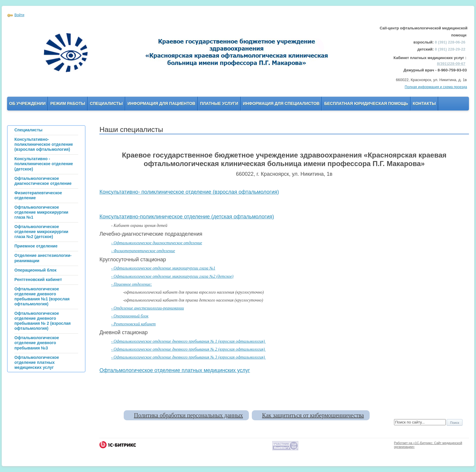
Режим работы (68, 103)
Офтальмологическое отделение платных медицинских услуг (175, 370)
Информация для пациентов (161, 103)
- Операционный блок (130, 316)
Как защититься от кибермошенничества (313, 415)
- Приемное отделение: (131, 284)
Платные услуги (219, 103)
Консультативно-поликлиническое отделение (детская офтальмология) (187, 217)
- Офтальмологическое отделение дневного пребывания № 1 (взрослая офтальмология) (188, 341)
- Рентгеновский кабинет (133, 324)
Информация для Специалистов (281, 103)
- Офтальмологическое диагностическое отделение (156, 243)
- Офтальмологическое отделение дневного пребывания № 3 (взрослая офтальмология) (188, 357)
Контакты (424, 103)
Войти (19, 15)
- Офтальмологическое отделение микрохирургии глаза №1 (163, 268)
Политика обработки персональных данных (188, 415)
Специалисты (106, 103)
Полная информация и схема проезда (436, 87)
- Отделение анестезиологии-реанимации (148, 308)
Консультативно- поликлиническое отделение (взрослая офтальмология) (189, 192)
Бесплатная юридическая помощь (366, 103)
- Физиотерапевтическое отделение (143, 251)
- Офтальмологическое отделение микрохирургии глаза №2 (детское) (172, 276)
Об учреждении (27, 103)
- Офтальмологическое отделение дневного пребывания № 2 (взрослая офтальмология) (188, 349)
